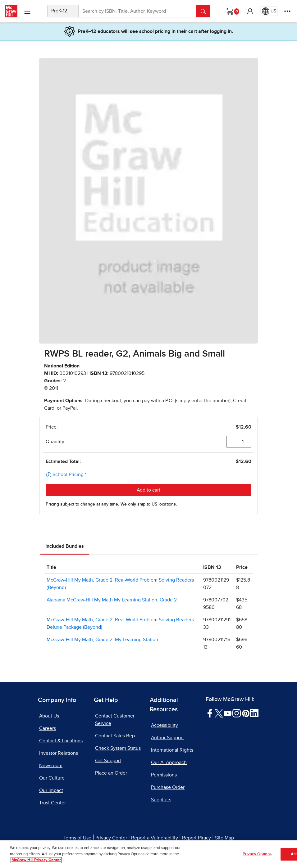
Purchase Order (168, 787)
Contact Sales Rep (115, 736)
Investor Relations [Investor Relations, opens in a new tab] (59, 753)
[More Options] (287, 11)
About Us (49, 716)
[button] (250, 11)
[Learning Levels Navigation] (27, 11)
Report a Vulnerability (155, 838)
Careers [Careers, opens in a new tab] (48, 728)
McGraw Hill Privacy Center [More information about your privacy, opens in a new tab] (36, 860)
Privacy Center (111, 838)
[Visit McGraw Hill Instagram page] (237, 713)
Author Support (167, 738)
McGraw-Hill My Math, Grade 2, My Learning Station (102, 640)
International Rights (172, 750)
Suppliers (161, 800)
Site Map (224, 838)
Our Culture (52, 778)
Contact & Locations (61, 741)
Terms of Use (77, 838)
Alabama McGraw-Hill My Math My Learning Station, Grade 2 (112, 600)
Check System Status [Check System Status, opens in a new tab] (118, 748)
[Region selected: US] (269, 11)
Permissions (164, 775)
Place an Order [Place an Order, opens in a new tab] (111, 773)
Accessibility (164, 725)
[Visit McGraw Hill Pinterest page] (246, 713)
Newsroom (51, 766)
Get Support (108, 761)
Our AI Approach (169, 762)
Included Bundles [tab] (65, 546)
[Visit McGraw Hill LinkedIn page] (254, 713)
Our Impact (51, 790)
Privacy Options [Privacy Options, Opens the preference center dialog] (257, 855)
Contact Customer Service (115, 720)
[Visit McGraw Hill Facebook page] (210, 713)
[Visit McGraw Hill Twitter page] (219, 713)
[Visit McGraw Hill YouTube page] (228, 713)
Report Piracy (196, 838)
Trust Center (53, 803)
